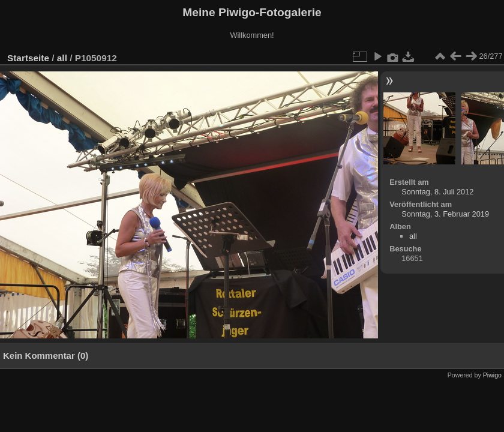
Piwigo (492, 375)
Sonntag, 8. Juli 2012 (437, 192)
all (62, 58)
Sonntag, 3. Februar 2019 (445, 214)
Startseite (28, 58)
